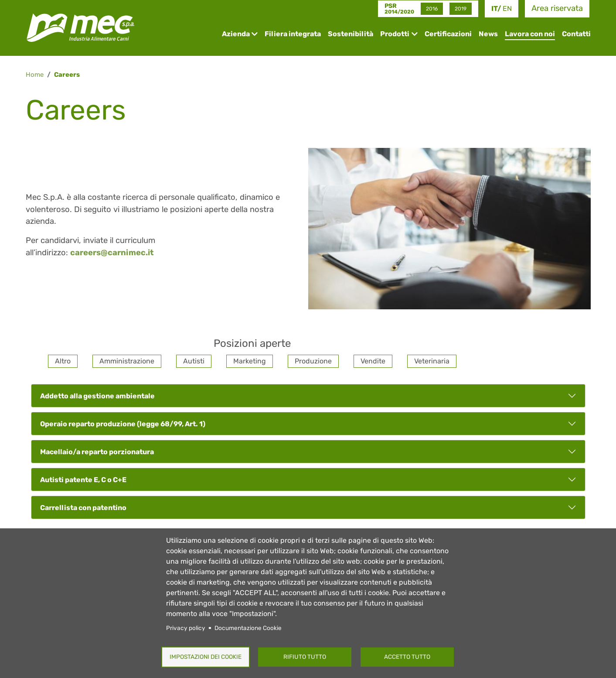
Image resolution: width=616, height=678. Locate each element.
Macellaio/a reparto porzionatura (97, 452)
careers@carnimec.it (112, 253)
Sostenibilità (351, 34)
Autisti (194, 361)
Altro (63, 361)
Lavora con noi (530, 34)
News (488, 34)
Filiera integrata (293, 34)
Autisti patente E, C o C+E (83, 480)
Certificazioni (448, 34)
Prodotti (395, 34)
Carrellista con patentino (83, 508)
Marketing (250, 361)
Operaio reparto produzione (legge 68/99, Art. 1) (123, 424)
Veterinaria (432, 361)
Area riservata (557, 8)
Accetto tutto (407, 657)
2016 (432, 9)
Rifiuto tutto (305, 657)
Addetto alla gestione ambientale (97, 396)
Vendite (373, 361)
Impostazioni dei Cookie (206, 657)
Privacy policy (186, 628)
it (494, 9)
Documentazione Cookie (248, 628)
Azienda (236, 34)
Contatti (576, 34)
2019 (461, 9)
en (507, 9)
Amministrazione (127, 361)
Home (35, 75)
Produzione (313, 361)
